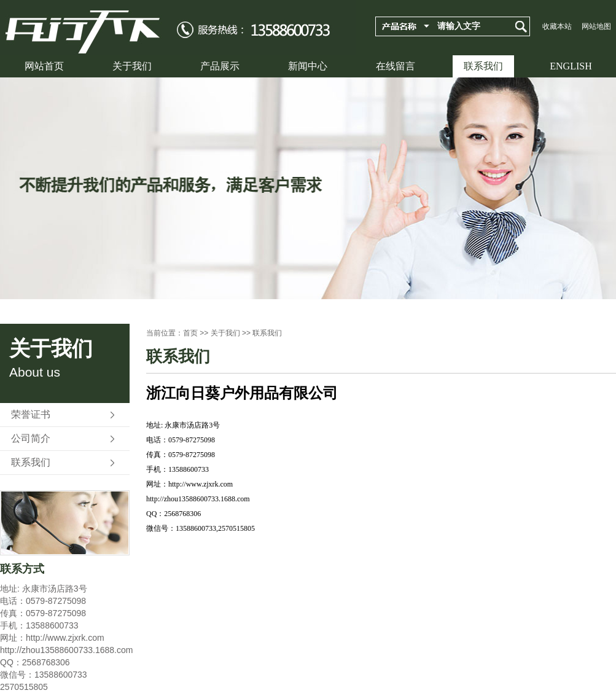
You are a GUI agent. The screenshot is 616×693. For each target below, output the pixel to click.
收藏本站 (557, 26)
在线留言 (396, 66)
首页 (190, 333)
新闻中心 (308, 66)
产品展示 (220, 66)
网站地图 (596, 26)
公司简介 (31, 438)
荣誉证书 (31, 414)
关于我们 (132, 66)
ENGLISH (571, 66)
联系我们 (483, 66)
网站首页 (44, 66)
